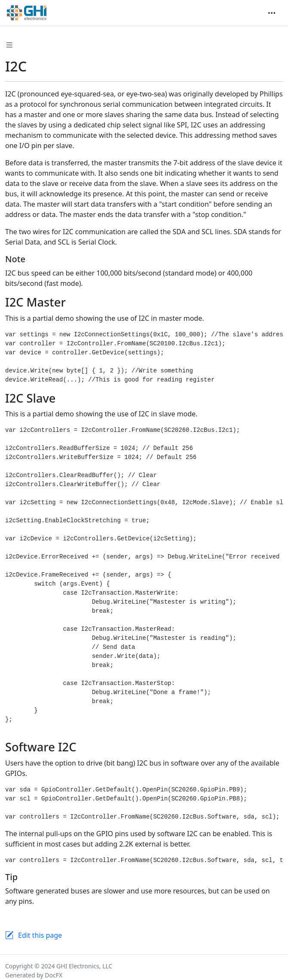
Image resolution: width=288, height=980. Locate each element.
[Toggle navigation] (272, 13)
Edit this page (40, 935)
